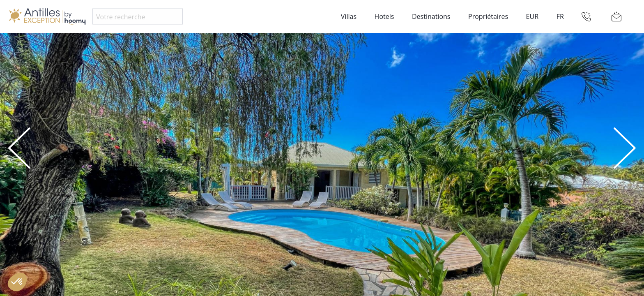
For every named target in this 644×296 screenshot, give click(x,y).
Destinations (431, 16)
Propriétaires (488, 16)
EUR (532, 16)
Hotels (384, 16)
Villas (349, 16)
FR (560, 16)
